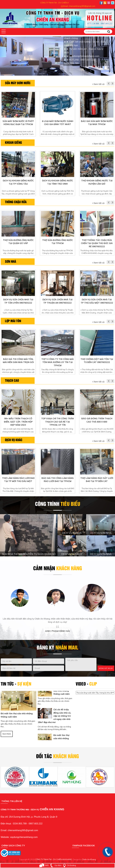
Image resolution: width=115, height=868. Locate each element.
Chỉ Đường (69, 865)
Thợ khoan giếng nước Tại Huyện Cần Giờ (97, 182)
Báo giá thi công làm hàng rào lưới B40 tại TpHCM (58, 480)
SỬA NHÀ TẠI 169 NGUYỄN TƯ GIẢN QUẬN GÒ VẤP (29, 556)
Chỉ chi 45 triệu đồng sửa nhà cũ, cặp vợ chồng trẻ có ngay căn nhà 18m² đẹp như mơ (54, 717)
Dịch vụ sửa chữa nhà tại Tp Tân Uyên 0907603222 (18, 301)
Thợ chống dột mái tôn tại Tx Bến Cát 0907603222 (97, 361)
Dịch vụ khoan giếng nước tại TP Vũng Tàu (18, 182)
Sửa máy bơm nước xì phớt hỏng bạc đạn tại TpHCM (18, 123)
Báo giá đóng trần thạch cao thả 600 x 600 (97, 420)
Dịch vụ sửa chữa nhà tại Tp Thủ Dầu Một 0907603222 (97, 301)
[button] (4, 31)
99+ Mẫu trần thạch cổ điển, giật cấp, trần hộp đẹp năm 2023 (18, 422)
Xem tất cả (98, 84)
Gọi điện (55, 865)
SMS (44, 865)
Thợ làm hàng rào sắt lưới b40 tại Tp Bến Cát (97, 480)
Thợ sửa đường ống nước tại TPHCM (58, 242)
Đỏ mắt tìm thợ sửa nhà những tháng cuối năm (17, 715)
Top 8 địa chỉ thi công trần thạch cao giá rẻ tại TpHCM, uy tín (57, 422)
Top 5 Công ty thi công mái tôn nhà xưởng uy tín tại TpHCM (57, 362)
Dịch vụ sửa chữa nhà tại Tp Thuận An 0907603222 (57, 301)
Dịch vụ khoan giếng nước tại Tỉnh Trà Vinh (58, 182)
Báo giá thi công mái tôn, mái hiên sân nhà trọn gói (18, 361)
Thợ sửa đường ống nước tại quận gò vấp (18, 242)
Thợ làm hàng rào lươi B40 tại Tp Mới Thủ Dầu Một (18, 480)
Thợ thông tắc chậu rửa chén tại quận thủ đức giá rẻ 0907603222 (97, 243)
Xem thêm (7, 734)
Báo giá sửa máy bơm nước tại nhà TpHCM (97, 123)
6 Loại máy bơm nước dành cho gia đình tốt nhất (58, 123)
